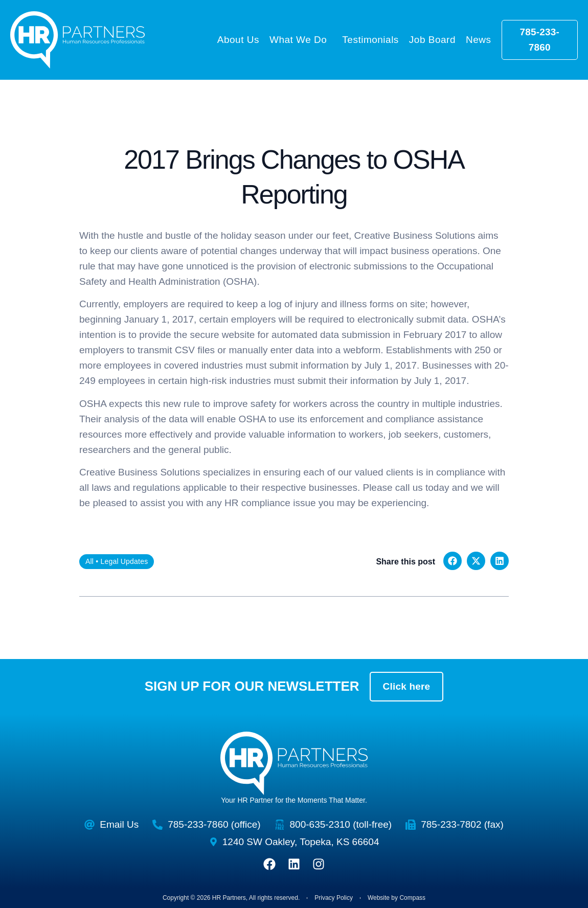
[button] (453, 561)
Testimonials (370, 40)
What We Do (301, 40)
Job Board (432, 40)
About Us (238, 40)
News (479, 40)
